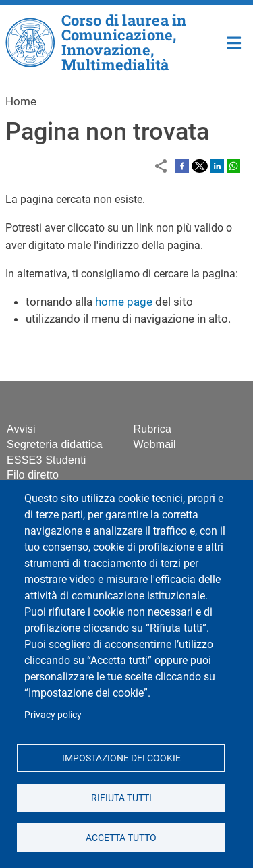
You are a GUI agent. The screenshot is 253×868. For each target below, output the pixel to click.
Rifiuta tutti (121, 797)
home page (124, 302)
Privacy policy (53, 715)
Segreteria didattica (55, 444)
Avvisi (21, 429)
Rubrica (153, 429)
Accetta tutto (121, 837)
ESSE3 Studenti (47, 460)
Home (234, 42)
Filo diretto (33, 475)
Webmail (155, 444)
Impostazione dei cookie (121, 757)
